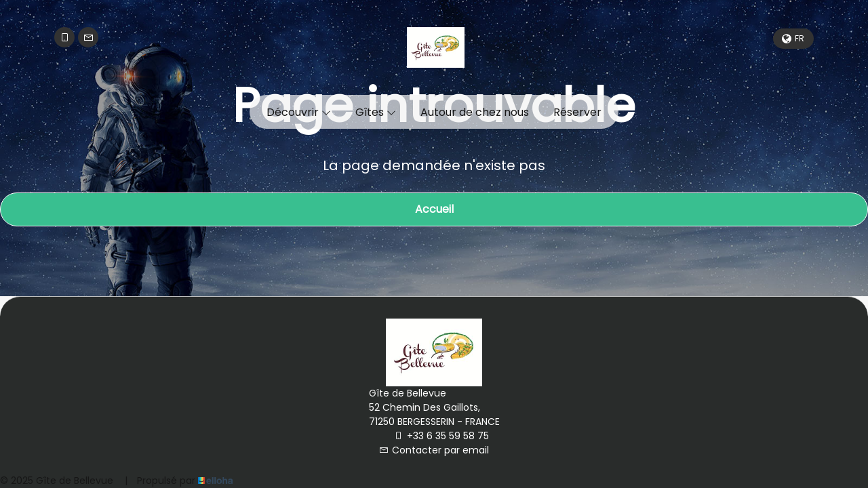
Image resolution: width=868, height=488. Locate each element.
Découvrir (299, 112)
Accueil (434, 209)
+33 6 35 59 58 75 (441, 436)
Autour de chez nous (475, 112)
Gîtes (376, 112)
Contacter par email (434, 450)
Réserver (577, 112)
